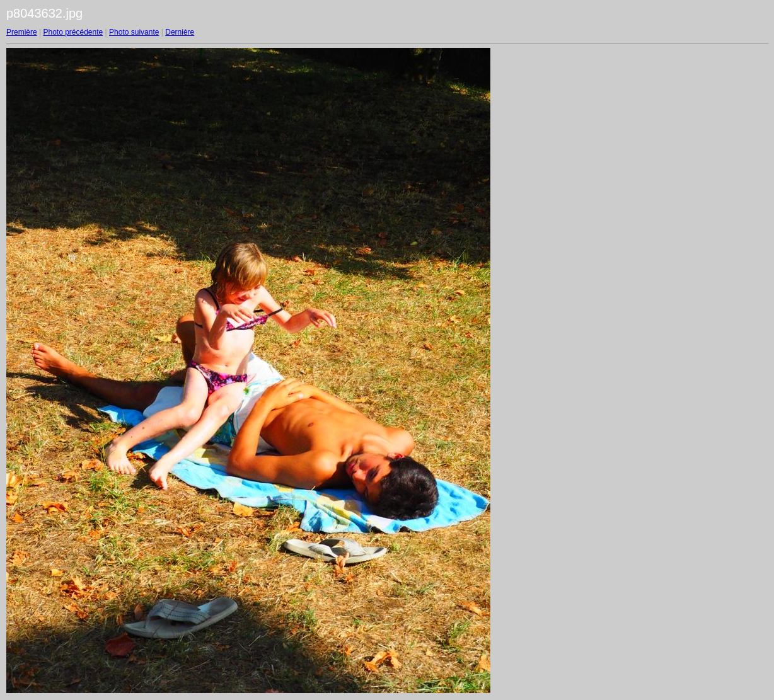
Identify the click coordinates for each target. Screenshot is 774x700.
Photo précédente (73, 32)
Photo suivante (134, 32)
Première (22, 32)
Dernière (180, 32)
